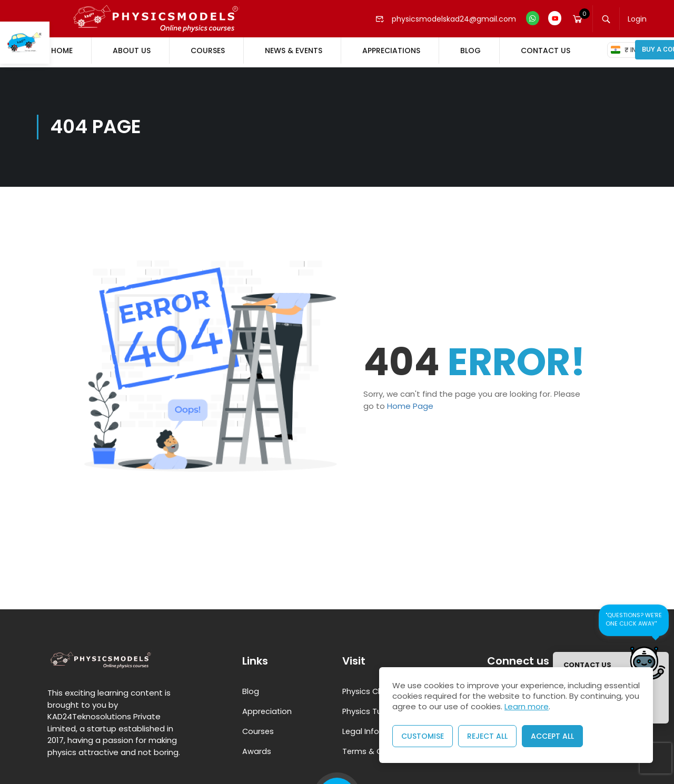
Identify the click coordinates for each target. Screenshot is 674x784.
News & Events (294, 51)
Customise (423, 736)
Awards (257, 747)
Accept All (552, 736)
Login (640, 19)
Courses (208, 51)
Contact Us (546, 51)
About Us (132, 51)
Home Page (410, 402)
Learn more (527, 706)
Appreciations (391, 51)
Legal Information (376, 727)
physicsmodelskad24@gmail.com (445, 19)
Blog (470, 51)
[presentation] (656, 759)
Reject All (487, 736)
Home (62, 51)
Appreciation (267, 707)
